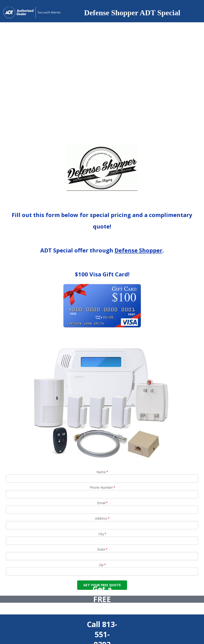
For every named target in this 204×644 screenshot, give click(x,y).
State (103, 549)
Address (103, 518)
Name (103, 472)
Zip (103, 565)
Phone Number (103, 487)
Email (103, 503)
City (103, 534)
